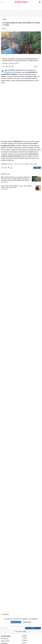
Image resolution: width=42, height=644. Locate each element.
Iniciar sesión (27, 622)
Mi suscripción (5, 639)
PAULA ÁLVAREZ (4, 189)
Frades (29, 76)
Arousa (24, 643)
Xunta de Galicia (25, 164)
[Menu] (2, 2)
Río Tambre (11, 164)
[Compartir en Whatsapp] (3, 66)
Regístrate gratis (16, 622)
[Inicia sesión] (40, 2)
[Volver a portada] (21, 2)
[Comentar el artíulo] (36, 66)
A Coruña (25, 638)
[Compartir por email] (7, 66)
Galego (24, 632)
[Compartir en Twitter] (13, 66)
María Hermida (4, 182)
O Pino (35, 76)
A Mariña (24, 640)
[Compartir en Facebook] (10, 66)
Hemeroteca (4, 643)
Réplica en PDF (5, 641)
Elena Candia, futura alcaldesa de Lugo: (16, 187)
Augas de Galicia (10, 70)
